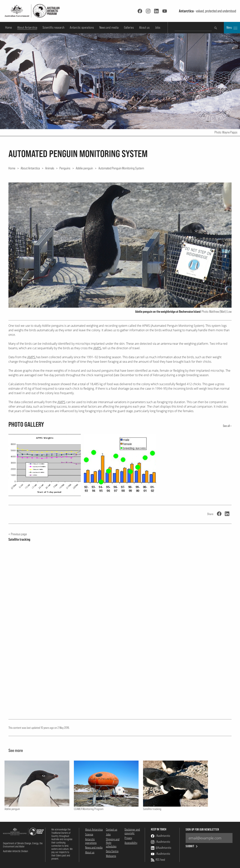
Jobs (158, 27)
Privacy (128, 838)
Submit (192, 846)
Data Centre (112, 851)
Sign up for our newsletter (202, 830)
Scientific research (54, 27)
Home (9, 27)
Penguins (65, 168)
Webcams (111, 856)
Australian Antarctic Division (15, 851)
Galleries (129, 27)
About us (144, 27)
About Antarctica (27, 27)
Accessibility (131, 843)
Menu (232, 28)
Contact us (112, 829)
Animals (50, 168)
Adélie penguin (84, 168)
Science (89, 834)
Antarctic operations (82, 27)
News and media (109, 27)
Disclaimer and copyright (132, 831)
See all (226, 426)
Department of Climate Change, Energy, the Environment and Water (23, 845)
